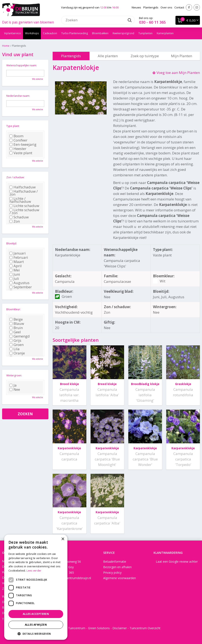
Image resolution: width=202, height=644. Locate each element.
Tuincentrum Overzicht (145, 628)
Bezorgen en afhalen (117, 567)
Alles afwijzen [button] (36, 625)
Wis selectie (37, 79)
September (21, 287)
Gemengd (20, 336)
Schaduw (19, 217)
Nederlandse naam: (18, 96)
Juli (14, 279)
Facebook (189, 7)
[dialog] (36, 587)
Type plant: (13, 126)
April (16, 266)
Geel (15, 332)
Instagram (197, 7)
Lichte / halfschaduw (20, 200)
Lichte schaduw (24, 206)
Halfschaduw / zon (24, 193)
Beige (16, 319)
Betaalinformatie (115, 562)
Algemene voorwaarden (120, 578)
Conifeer (18, 140)
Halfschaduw (23, 187)
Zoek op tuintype (145, 56)
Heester (18, 149)
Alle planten (108, 56)
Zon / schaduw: (15, 177)
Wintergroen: (14, 375)
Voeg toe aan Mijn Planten (178, 73)
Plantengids (71, 56)
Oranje (17, 353)
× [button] (63, 539)
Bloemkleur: (13, 309)
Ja (13, 385)
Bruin (16, 328)
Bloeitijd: (12, 243)
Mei (15, 270)
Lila (15, 349)
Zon (15, 221)
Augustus (19, 283)
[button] (36, 634)
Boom (16, 136)
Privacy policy (112, 573)
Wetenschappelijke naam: (22, 65)
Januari (18, 253)
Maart (17, 262)
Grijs (15, 340)
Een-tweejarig (23, 144)
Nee (15, 389)
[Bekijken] (188, 20)
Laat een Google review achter (177, 562)
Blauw (17, 324)
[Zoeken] (98, 20)
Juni (15, 274)
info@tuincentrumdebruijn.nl (72, 578)
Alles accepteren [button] (36, 614)
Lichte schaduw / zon (24, 211)
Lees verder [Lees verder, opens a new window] (34, 571)
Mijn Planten (182, 56)
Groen (17, 345)
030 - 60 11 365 (152, 22)
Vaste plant (21, 153)
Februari (19, 257)
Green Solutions (99, 628)
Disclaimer (120, 628)
